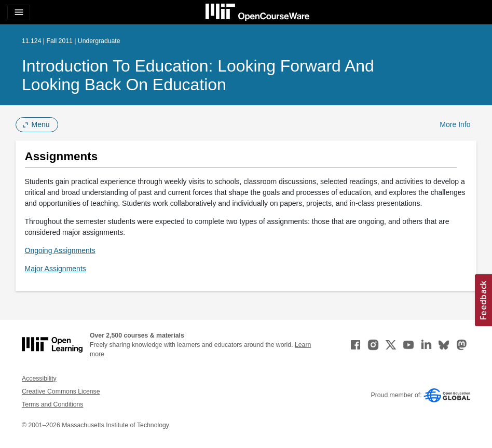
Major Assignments (56, 269)
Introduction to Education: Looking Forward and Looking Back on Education (198, 75)
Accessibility (39, 379)
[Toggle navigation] (19, 12)
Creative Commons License (61, 391)
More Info (455, 124)
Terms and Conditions (52, 404)
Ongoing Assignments (60, 250)
